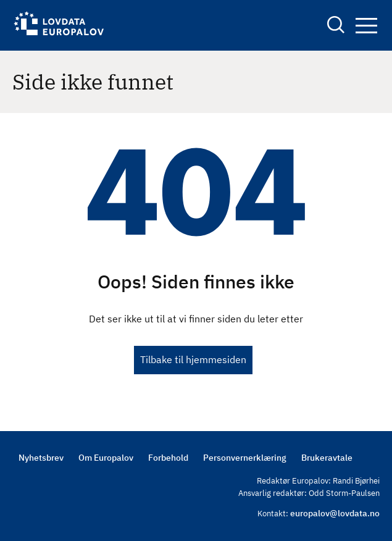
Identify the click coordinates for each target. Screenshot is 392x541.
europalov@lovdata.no (335, 513)
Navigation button (366, 26)
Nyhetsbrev (41, 458)
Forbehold (168, 458)
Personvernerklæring (245, 458)
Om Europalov (106, 458)
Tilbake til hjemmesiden (193, 359)
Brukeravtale (327, 458)
